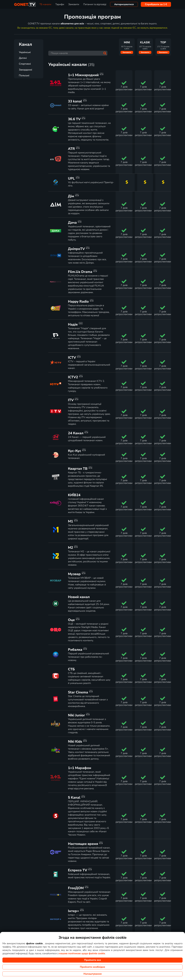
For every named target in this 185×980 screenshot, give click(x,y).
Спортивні (25, 64)
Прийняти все (93, 960)
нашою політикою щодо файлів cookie (82, 953)
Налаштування (93, 974)
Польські (24, 75)
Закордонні (26, 70)
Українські (25, 52)
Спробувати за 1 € (156, 4)
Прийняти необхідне (92, 967)
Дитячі (23, 58)
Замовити (127, 52)
